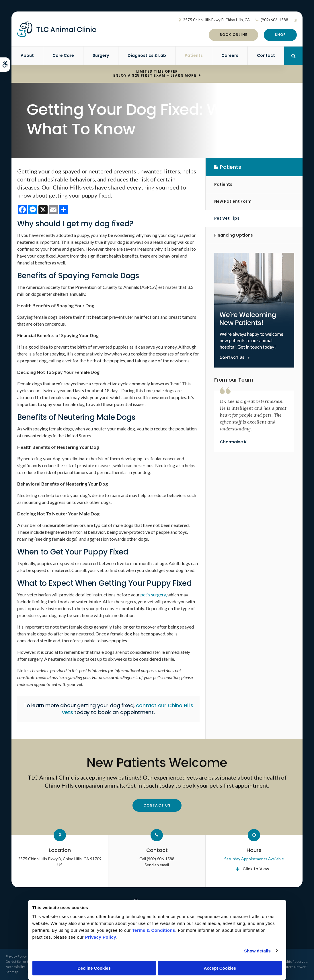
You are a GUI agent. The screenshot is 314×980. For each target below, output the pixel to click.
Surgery (101, 55)
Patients (194, 55)
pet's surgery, (154, 595)
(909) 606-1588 (274, 20)
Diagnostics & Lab (147, 55)
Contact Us (157, 805)
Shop (280, 35)
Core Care (63, 55)
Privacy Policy (16, 956)
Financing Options (234, 235)
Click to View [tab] (256, 869)
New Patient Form (233, 201)
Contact (266, 55)
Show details (257, 951)
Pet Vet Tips (227, 218)
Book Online (234, 35)
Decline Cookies (94, 968)
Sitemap (12, 972)
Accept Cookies (220, 968)
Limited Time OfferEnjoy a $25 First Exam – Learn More (155, 74)
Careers (230, 55)
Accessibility (15, 967)
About (27, 55)
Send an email (157, 865)
